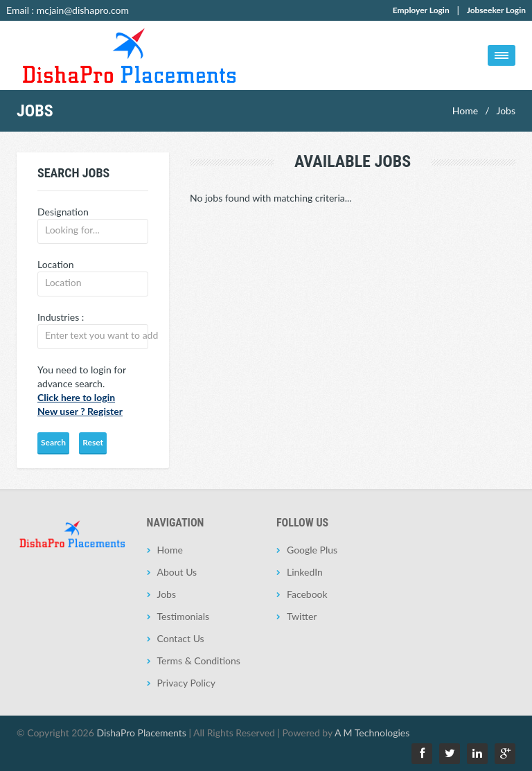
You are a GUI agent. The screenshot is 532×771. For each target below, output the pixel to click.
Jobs (506, 110)
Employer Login (421, 10)
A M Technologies (372, 733)
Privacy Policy (186, 683)
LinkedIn (305, 572)
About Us (177, 572)
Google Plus (312, 550)
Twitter (302, 616)
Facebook (307, 594)
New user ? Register (80, 411)
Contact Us (181, 638)
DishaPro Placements (141, 733)
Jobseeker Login (496, 10)
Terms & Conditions (199, 661)
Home (465, 110)
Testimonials (184, 616)
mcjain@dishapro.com (83, 10)
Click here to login (76, 397)
